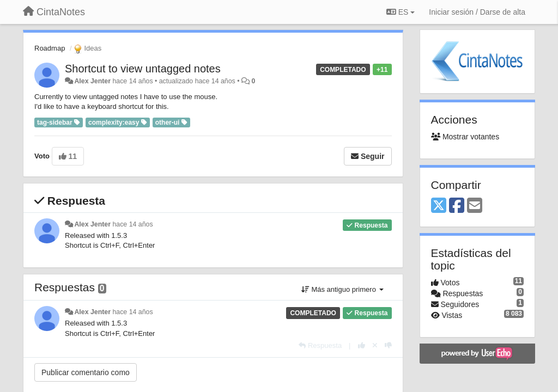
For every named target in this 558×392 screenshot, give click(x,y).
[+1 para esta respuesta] (362, 345)
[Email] (475, 206)
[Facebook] (457, 206)
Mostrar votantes (465, 137)
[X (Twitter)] (439, 206)
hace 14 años (132, 224)
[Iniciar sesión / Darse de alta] (477, 12)
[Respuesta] (320, 345)
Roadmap (50, 48)
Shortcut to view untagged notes (143, 69)
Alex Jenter (92, 81)
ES (401, 12)
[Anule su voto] (375, 345)
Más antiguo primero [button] (342, 289)
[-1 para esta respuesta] (388, 345)
